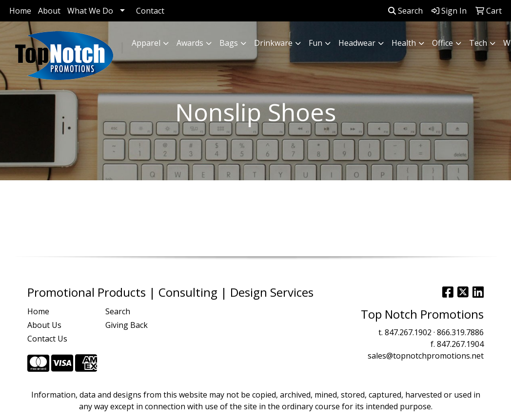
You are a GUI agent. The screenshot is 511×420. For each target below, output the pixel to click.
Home (20, 11)
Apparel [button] (146, 43)
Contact (150, 11)
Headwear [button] (357, 43)
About (49, 11)
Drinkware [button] (273, 43)
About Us (44, 325)
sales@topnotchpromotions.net (426, 356)
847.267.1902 (408, 332)
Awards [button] (190, 43)
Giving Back (127, 325)
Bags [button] (229, 43)
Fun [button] (315, 43)
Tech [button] (478, 43)
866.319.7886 (460, 332)
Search (405, 11)
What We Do (90, 11)
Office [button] (442, 43)
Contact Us (47, 339)
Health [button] (404, 43)
